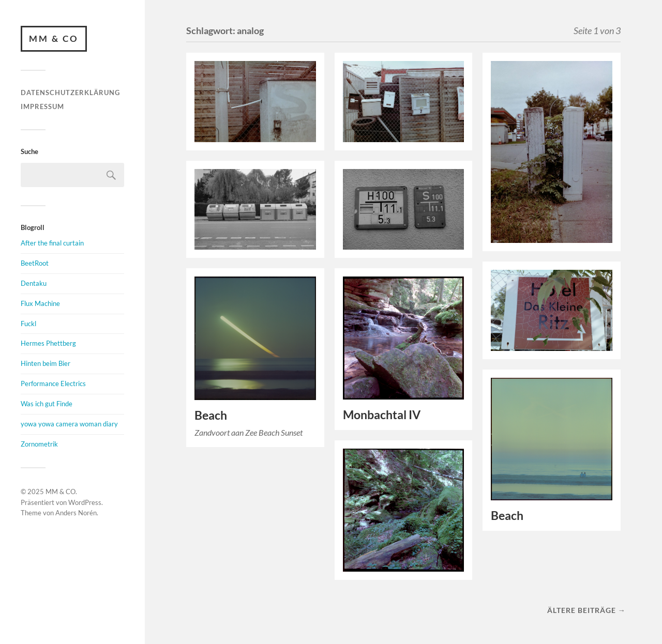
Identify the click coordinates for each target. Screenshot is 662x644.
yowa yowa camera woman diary (69, 424)
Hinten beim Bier (46, 363)
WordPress (85, 502)
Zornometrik (39, 444)
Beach (211, 415)
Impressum (42, 106)
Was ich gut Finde (47, 404)
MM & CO (54, 39)
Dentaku (34, 283)
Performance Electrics (53, 384)
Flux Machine (40, 303)
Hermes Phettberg (48, 343)
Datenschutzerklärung (70, 93)
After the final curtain (52, 243)
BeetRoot (35, 263)
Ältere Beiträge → (586, 610)
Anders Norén (76, 513)
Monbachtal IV (382, 415)
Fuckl (28, 324)
